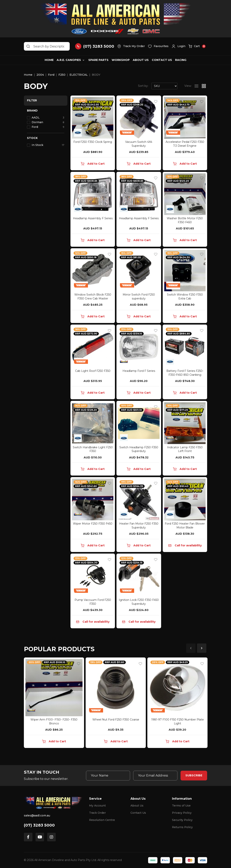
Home (49, 60)
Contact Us (162, 60)
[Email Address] (155, 776)
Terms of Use (181, 806)
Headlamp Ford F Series (139, 371)
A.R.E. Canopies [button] (69, 60)
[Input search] (47, 46)
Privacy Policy (182, 813)
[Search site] (28, 46)
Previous (191, 648)
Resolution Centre (102, 820)
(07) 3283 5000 (39, 825)
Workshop (121, 60)
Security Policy (182, 820)
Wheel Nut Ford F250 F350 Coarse (116, 720)
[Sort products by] (164, 86)
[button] (178, 46)
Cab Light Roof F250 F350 (93, 371)
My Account (97, 806)
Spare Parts (98, 60)
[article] (54, 703)
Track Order (97, 813)
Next (202, 648)
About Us (141, 60)
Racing (181, 60)
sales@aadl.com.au (37, 815)
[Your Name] (108, 776)
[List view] (196, 86)
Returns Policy (182, 827)
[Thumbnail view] (204, 86)
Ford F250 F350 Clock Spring (93, 142)
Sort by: (143, 86)
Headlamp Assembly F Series (93, 218)
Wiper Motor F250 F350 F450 (93, 524)
